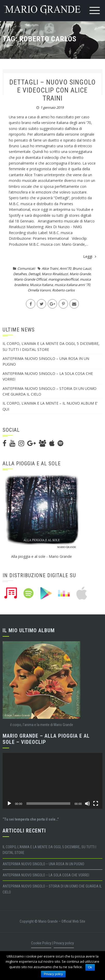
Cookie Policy (41, 943)
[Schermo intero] (96, 804)
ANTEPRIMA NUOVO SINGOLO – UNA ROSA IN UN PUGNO (43, 864)
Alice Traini (50, 268)
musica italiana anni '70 (72, 285)
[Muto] (87, 804)
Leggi (90, 256)
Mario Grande (80, 274)
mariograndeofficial (63, 279)
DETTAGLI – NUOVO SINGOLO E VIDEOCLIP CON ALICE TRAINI (52, 90)
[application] (52, 781)
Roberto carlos (63, 290)
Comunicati (26, 268)
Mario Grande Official (30, 279)
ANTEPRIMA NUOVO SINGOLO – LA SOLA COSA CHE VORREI (46, 875)
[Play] (9, 804)
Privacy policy (64, 943)
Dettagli (34, 274)
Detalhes (20, 274)
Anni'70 (65, 268)
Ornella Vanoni (39, 290)
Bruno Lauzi (82, 268)
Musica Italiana (41, 285)
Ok (90, 967)
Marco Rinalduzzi (55, 274)
